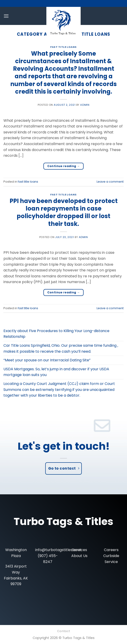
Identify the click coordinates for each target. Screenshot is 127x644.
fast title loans (63, 47)
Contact (63, 631)
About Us (79, 556)
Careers (111, 550)
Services (79, 550)
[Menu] (6, 16)
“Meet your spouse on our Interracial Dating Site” (47, 360)
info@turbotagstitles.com (58, 550)
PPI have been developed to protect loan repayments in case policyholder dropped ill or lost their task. (64, 212)
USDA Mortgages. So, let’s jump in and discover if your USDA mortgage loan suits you (56, 372)
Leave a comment (110, 182)
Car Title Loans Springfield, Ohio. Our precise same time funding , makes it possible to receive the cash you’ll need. (61, 348)
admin (85, 105)
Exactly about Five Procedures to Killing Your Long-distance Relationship (56, 334)
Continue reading (64, 166)
